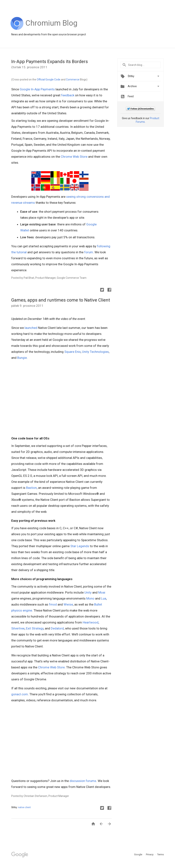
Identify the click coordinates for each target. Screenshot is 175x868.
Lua (104, 598)
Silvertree (18, 628)
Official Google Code (49, 80)
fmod (53, 604)
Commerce (73, 80)
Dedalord (57, 628)
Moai (102, 592)
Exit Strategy (35, 628)
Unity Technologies (95, 352)
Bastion (31, 488)
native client (24, 807)
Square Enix (72, 352)
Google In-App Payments (37, 89)
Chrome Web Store (74, 157)
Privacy (150, 854)
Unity (88, 592)
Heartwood (91, 622)
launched (31, 328)
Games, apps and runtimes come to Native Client (61, 300)
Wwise (68, 604)
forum (89, 252)
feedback (68, 95)
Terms (160, 854)
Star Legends (80, 546)
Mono (90, 598)
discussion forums (83, 781)
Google (138, 854)
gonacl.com (20, 694)
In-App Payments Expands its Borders (50, 62)
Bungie (22, 358)
